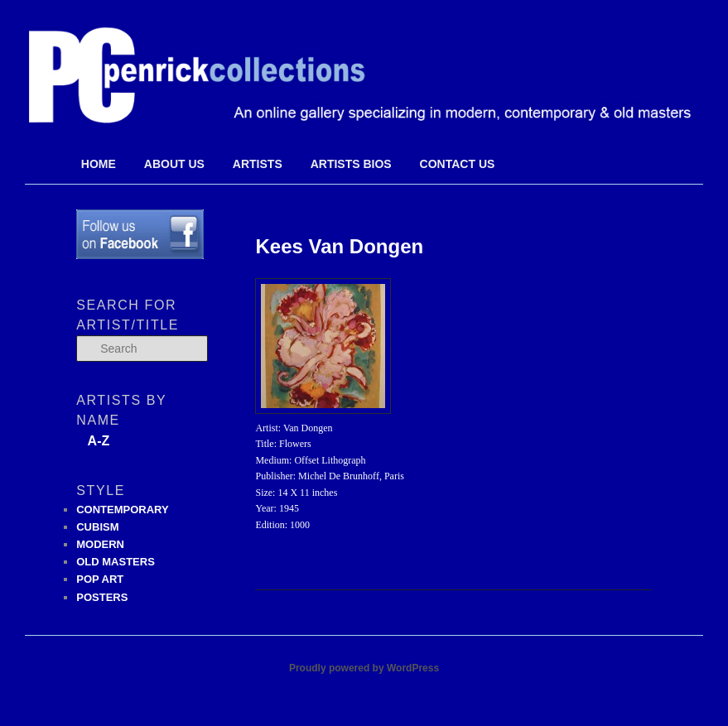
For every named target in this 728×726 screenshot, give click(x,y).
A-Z (99, 441)
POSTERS (102, 597)
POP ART (100, 579)
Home (99, 164)
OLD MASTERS (116, 562)
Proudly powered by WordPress (364, 668)
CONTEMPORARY (122, 510)
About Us (174, 164)
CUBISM (97, 527)
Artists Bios (351, 164)
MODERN (100, 544)
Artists (258, 164)
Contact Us (458, 164)
